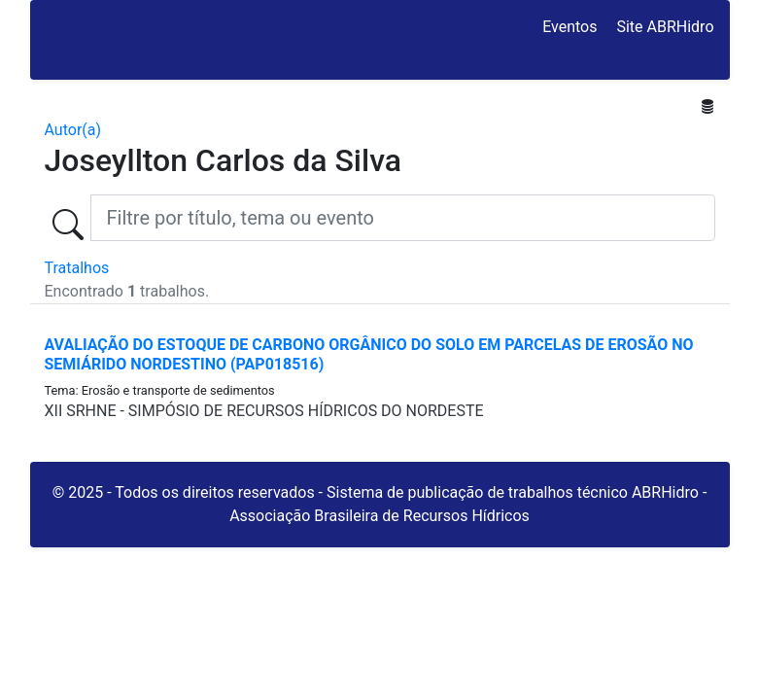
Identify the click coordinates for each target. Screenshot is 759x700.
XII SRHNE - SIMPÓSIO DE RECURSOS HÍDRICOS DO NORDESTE (264, 411)
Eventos (569, 27)
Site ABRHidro (665, 27)
